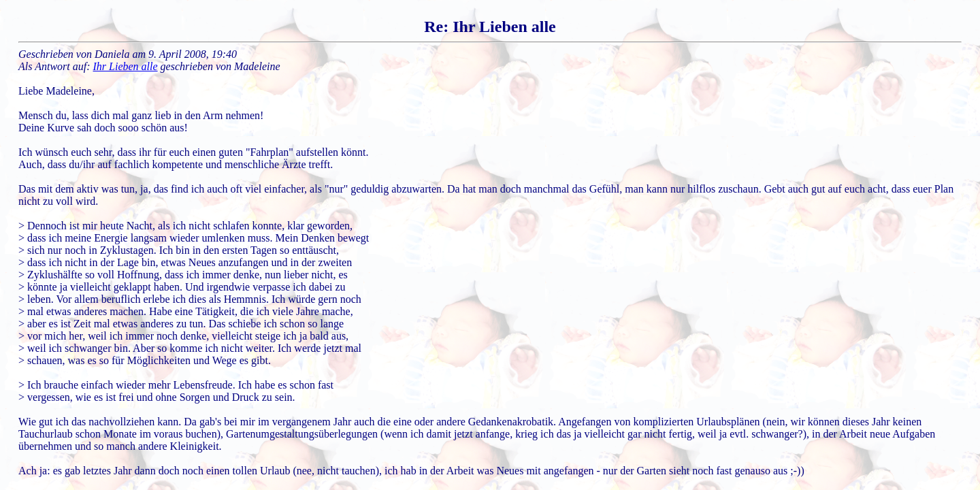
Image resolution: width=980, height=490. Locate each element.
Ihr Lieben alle (126, 66)
